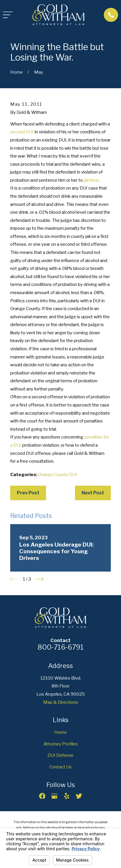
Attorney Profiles (61, 744)
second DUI (22, 132)
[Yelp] (67, 796)
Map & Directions (61, 702)
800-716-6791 (61, 647)
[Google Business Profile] (54, 796)
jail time (91, 180)
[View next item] (40, 579)
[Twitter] (79, 796)
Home (60, 732)
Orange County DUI (58, 474)
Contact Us (60, 767)
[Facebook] (42, 796)
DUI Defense (60, 755)
